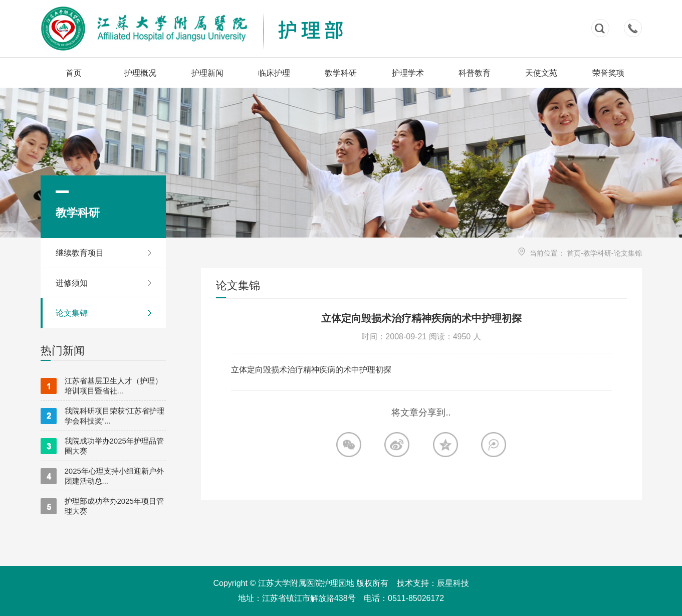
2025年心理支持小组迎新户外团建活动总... (102, 476)
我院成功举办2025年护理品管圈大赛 (102, 446)
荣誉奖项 (608, 73)
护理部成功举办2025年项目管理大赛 (102, 506)
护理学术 (408, 73)
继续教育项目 (80, 253)
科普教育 (475, 73)
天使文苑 (541, 73)
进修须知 (72, 283)
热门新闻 (63, 351)
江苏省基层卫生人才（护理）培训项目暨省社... (101, 386)
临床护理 (274, 73)
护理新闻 (207, 73)
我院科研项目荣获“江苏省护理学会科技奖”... (103, 416)
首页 (74, 73)
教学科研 (341, 73)
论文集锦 (72, 313)
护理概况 (140, 73)
